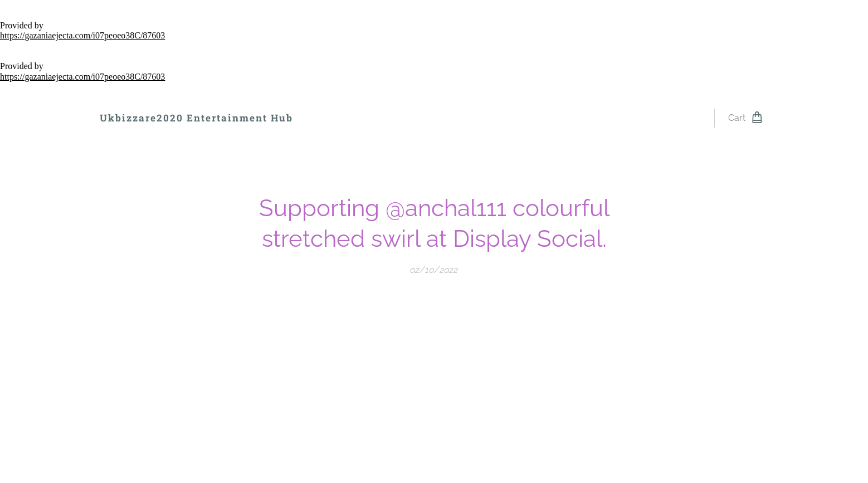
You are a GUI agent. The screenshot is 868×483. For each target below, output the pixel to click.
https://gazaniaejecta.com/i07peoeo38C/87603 (82, 35)
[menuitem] (332, 118)
